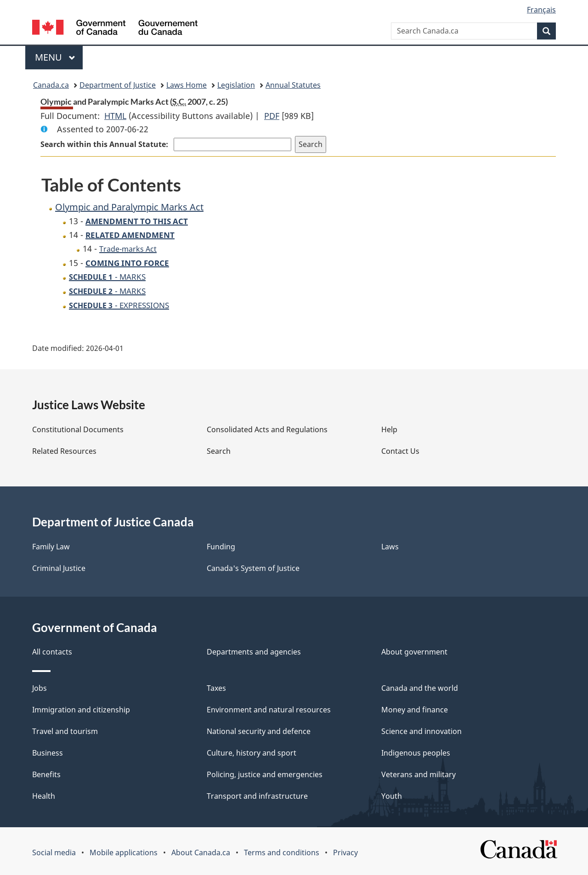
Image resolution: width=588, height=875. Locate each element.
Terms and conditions (282, 852)
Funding (221, 547)
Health (44, 796)
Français (541, 10)
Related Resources (64, 451)
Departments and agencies (254, 652)
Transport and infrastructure (257, 796)
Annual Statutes (293, 85)
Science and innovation (421, 731)
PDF (272, 116)
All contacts (52, 652)
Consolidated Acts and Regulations (267, 429)
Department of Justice (118, 85)
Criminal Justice (59, 568)
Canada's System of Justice (253, 568)
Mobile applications (124, 852)
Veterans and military (418, 774)
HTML (115, 116)
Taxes (216, 688)
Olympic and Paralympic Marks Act (129, 207)
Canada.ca (51, 85)
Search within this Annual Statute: (105, 144)
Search (219, 451)
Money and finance (415, 710)
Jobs (40, 688)
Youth (392, 796)
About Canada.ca (201, 852)
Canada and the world (420, 688)
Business (48, 753)
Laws (390, 547)
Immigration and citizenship (81, 710)
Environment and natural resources (269, 710)
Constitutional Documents (78, 429)
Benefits (46, 774)
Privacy (345, 852)
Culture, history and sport (252, 753)
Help (389, 429)
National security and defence (259, 731)
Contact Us (400, 451)
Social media (54, 852)
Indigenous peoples (416, 753)
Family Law (51, 547)
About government (414, 652)
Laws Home (187, 85)
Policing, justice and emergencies (265, 774)
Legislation (236, 85)
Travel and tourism (65, 731)
